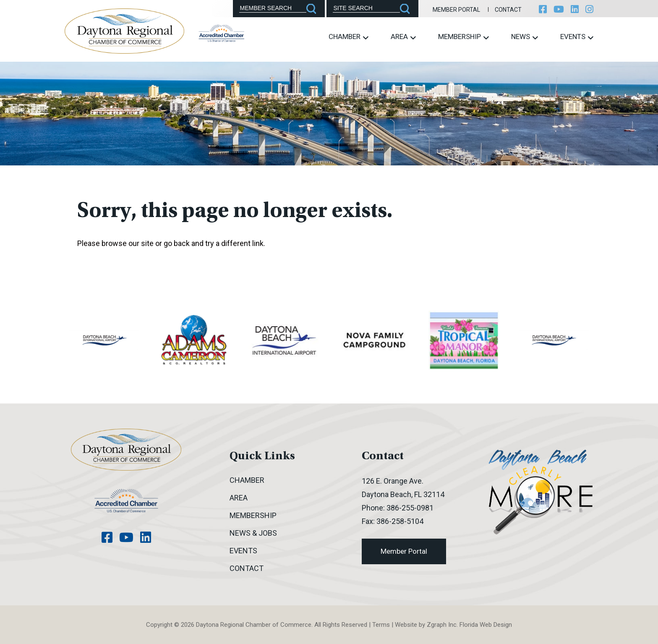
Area (403, 37)
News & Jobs (253, 533)
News (525, 37)
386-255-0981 (410, 508)
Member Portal (456, 10)
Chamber (349, 37)
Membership (463, 37)
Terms (381, 625)
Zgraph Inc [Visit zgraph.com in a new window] (442, 625)
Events (577, 37)
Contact (508, 10)
